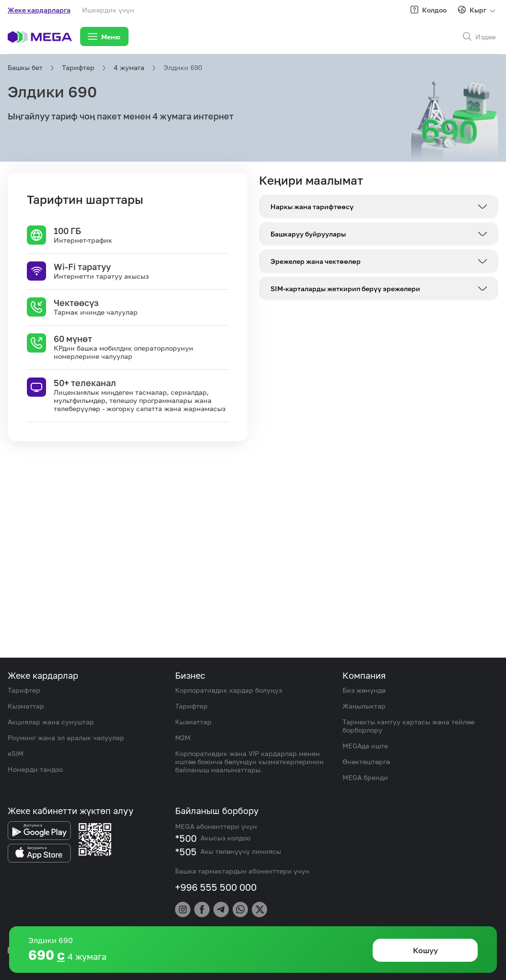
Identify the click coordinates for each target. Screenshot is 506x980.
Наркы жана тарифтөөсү (312, 207)
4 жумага (129, 67)
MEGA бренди (365, 777)
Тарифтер (78, 67)
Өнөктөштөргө (366, 762)
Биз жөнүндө (364, 690)
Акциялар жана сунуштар (51, 722)
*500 (186, 838)
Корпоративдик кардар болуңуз (229, 690)
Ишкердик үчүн (108, 10)
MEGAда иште (365, 746)
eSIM (16, 753)
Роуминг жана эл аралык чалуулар (66, 738)
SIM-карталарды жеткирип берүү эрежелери (345, 289)
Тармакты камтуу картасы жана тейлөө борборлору (408, 726)
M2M (183, 738)
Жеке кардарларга (39, 10)
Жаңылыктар (364, 706)
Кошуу (425, 950)
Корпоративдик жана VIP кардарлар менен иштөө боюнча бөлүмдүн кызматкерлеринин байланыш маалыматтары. (249, 762)
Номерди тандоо (35, 769)
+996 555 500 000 (216, 887)
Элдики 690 (183, 67)
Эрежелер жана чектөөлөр (316, 261)
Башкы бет (25, 67)
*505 (186, 851)
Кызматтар (26, 706)
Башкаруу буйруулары (308, 234)
